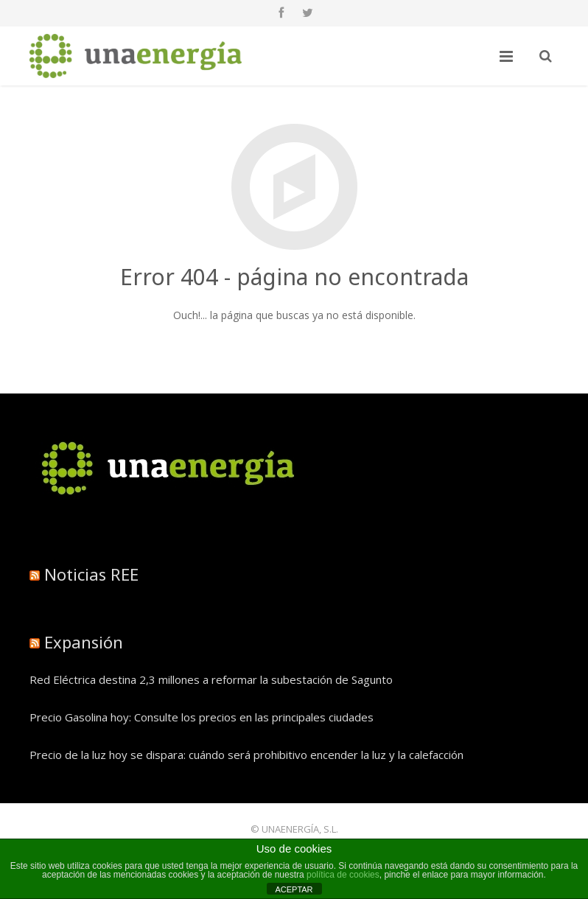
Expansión (84, 642)
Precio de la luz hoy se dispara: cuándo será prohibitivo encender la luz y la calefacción (246, 755)
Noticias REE (91, 574)
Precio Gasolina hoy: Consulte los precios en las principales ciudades (202, 717)
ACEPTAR (294, 889)
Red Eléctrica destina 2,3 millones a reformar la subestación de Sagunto (211, 679)
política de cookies (343, 875)
